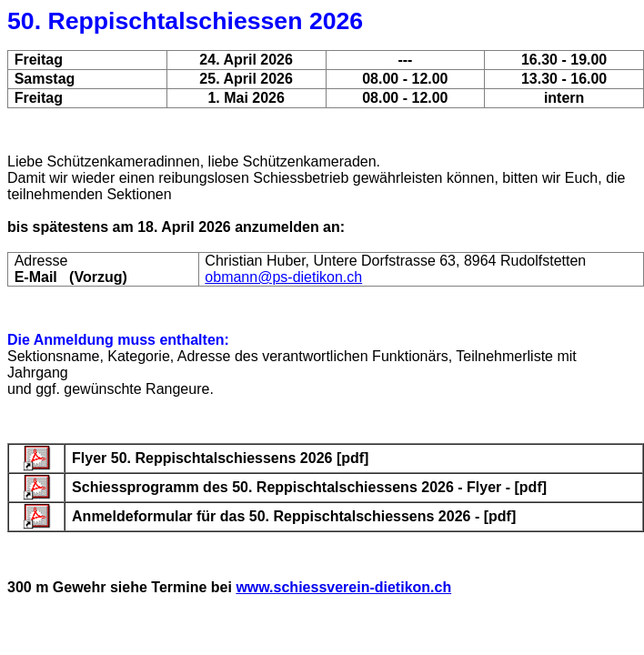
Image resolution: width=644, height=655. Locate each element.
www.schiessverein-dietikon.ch (343, 587)
